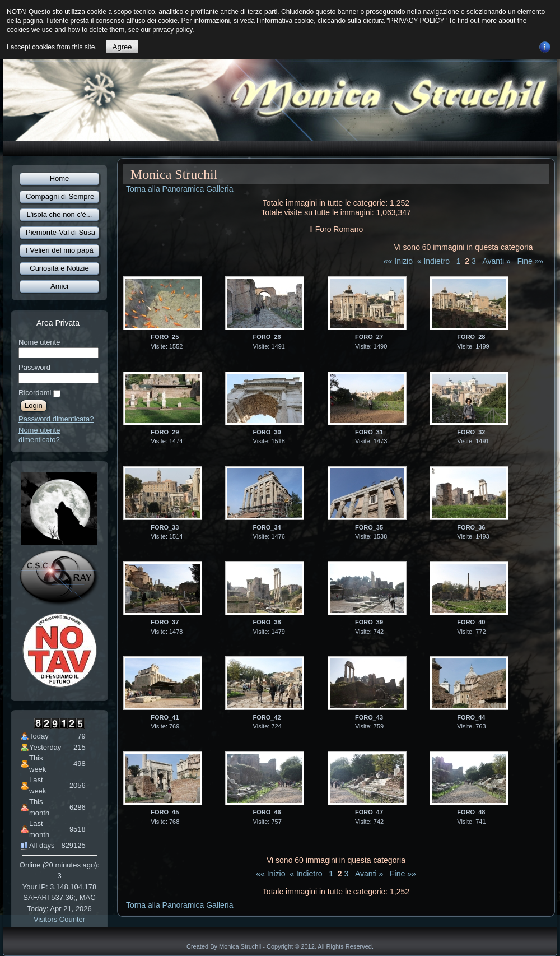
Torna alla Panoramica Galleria (179, 189)
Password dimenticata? (56, 419)
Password (34, 367)
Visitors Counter (59, 919)
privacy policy (172, 30)
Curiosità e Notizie (59, 268)
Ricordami (35, 393)
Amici (59, 286)
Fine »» (531, 261)
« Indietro (433, 261)
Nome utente (39, 342)
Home (60, 178)
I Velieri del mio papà (60, 250)
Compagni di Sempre (60, 196)
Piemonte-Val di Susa (60, 232)
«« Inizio (398, 261)
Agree (122, 47)
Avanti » (497, 261)
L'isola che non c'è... (60, 214)
